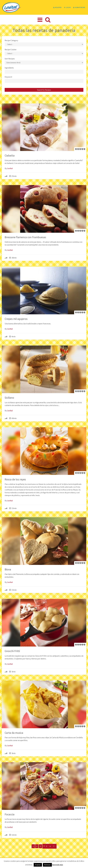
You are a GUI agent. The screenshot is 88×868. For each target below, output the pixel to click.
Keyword (8, 77)
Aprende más (58, 865)
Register (57, 7)
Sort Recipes (10, 59)
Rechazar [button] (47, 865)
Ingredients (9, 68)
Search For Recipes (44, 90)
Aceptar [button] (38, 865)
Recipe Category (11, 40)
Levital (10, 168)
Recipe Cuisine (10, 49)
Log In (67, 7)
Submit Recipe (79, 7)
